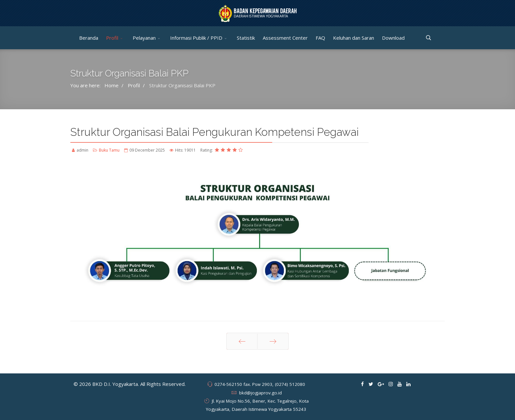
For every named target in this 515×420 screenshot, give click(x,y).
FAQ (320, 38)
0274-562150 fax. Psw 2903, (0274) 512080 (260, 384)
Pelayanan (144, 38)
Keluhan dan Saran (354, 38)
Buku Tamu (109, 150)
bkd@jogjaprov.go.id (260, 393)
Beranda (89, 38)
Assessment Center (285, 38)
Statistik (246, 38)
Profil (112, 38)
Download (393, 38)
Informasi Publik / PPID (196, 38)
